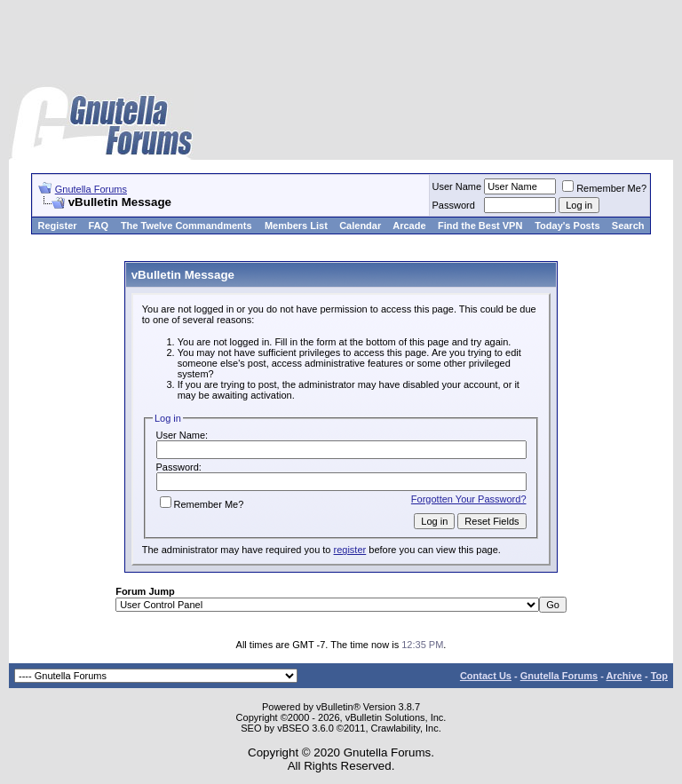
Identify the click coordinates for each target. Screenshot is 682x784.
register (350, 550)
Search (628, 226)
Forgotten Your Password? (469, 499)
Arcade (409, 226)
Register (58, 226)
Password (454, 205)
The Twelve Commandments (186, 226)
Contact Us (486, 676)
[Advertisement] (341, 44)
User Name (457, 186)
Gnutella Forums (91, 189)
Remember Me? (604, 188)
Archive (624, 676)
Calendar (360, 226)
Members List (296, 226)
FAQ (98, 226)
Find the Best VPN (480, 226)
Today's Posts (567, 226)
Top (659, 676)
